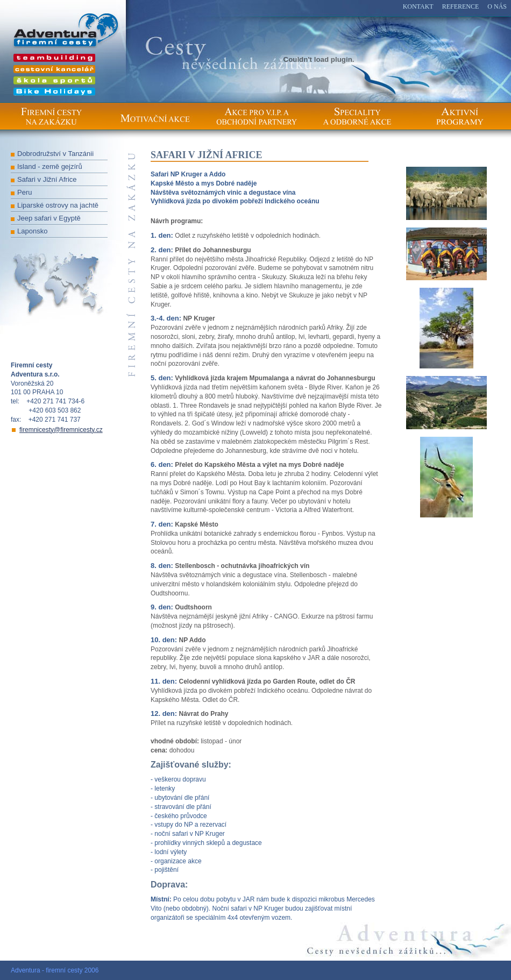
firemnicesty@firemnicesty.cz (61, 430)
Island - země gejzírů (50, 166)
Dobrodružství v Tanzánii (55, 154)
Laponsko (32, 231)
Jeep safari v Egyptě (49, 218)
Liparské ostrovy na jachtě (58, 205)
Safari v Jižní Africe (47, 179)
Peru (24, 192)
